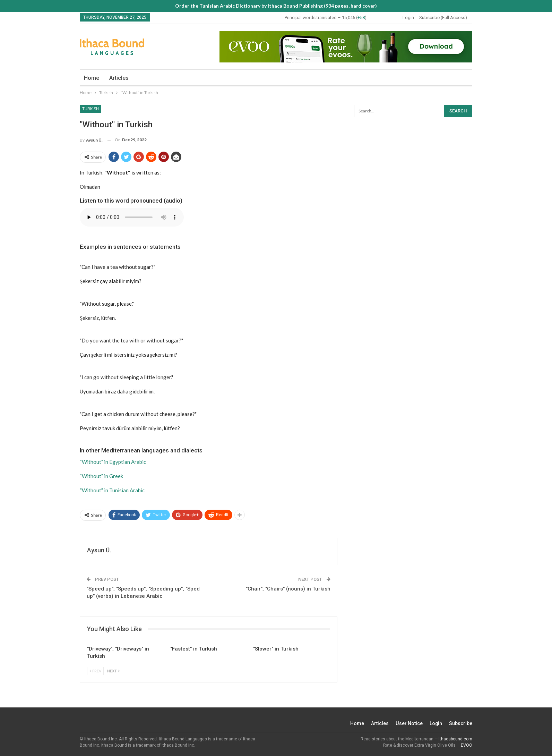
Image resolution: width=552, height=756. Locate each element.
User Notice (409, 723)
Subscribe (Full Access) (443, 18)
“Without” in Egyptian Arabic (113, 462)
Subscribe (461, 723)
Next (113, 671)
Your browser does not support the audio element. (132, 217)
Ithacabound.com (455, 739)
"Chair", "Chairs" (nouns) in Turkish (288, 589)
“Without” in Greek (101, 476)
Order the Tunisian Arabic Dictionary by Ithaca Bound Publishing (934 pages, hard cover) (276, 6)
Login (408, 18)
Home (92, 78)
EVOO (467, 745)
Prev (95, 671)
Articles (119, 78)
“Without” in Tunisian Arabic (112, 490)
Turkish (90, 109)
